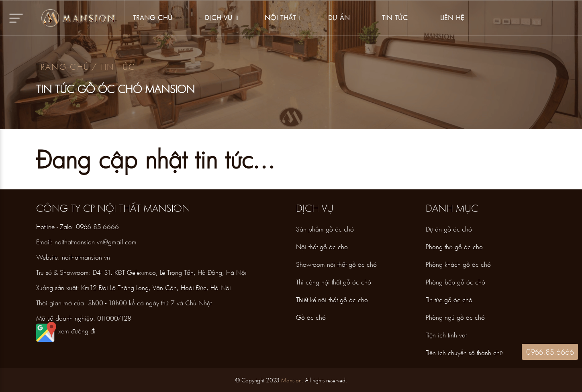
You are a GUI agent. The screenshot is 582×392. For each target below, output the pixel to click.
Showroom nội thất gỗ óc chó (336, 264)
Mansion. (292, 380)
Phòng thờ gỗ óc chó (454, 247)
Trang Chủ (153, 17)
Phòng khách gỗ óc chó (458, 264)
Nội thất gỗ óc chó (322, 247)
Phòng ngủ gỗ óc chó (455, 317)
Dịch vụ (219, 17)
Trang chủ (63, 67)
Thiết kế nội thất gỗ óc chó (332, 300)
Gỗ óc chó (311, 317)
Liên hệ (452, 17)
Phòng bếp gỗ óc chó (455, 282)
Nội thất (280, 17)
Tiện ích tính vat (446, 335)
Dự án (339, 17)
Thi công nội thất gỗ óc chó (334, 282)
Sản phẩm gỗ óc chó (325, 229)
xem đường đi (66, 331)
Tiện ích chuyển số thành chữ (464, 352)
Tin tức (395, 17)
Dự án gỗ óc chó (449, 229)
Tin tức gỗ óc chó (449, 300)
